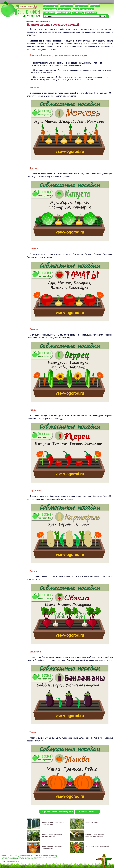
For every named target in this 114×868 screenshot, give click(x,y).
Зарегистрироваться (13, 861)
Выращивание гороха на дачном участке (57, 812)
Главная (30, 21)
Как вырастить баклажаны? (86, 812)
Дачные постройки (64, 13)
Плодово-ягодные (87, 9)
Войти (5, 861)
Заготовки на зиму (50, 9)
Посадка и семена (66, 6)
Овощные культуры (43, 21)
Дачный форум (91, 13)
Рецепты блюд (78, 13)
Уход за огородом (81, 6)
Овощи (76, 9)
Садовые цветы (49, 13)
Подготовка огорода (51, 6)
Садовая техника (65, 9)
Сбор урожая (95, 6)
